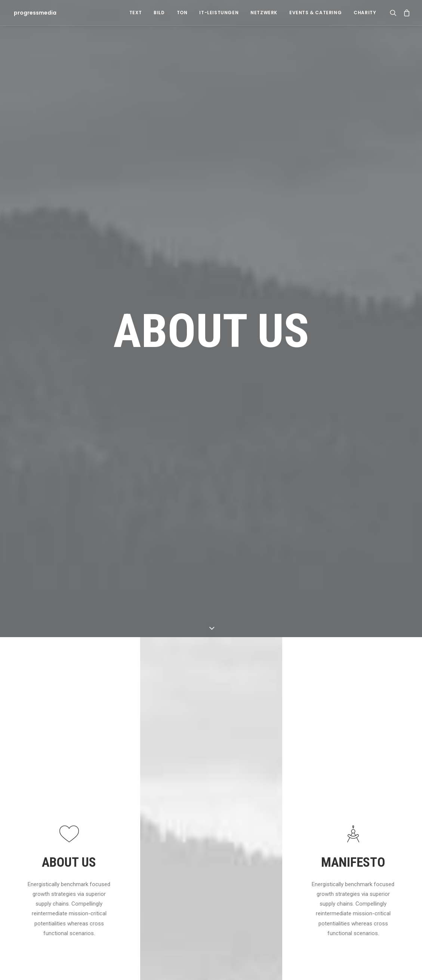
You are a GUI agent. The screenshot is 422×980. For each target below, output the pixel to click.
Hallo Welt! (113, 796)
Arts (303, 798)
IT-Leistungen (219, 13)
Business (309, 823)
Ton (182, 13)
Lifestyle (308, 786)
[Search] (395, 13)
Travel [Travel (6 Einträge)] (369, 871)
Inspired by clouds (238, 822)
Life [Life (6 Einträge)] (365, 811)
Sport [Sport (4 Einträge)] (368, 835)
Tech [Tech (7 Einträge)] (366, 859)
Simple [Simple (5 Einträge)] (369, 823)
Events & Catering (315, 13)
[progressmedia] (33, 13)
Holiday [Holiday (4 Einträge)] (370, 799)
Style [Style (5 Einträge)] (367, 847)
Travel (305, 811)
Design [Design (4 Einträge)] (369, 775)
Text (135, 13)
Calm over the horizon (242, 796)
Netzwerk (264, 13)
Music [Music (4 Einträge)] (386, 811)
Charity (365, 13)
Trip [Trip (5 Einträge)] (366, 883)
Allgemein (309, 774)
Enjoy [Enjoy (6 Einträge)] (368, 787)
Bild (159, 13)
